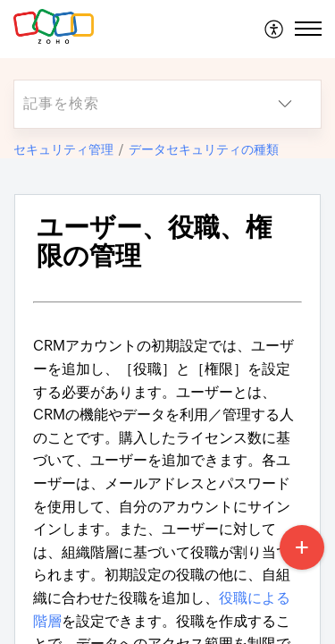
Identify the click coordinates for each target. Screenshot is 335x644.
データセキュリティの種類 (204, 149)
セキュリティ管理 (63, 149)
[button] (275, 29)
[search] (132, 104)
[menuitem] (275, 29)
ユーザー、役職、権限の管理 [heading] (154, 242)
